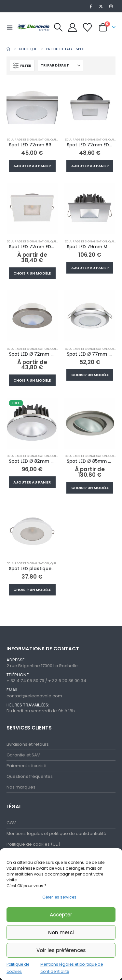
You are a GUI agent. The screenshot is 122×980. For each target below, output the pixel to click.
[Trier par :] (61, 66)
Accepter (61, 915)
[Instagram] (111, 6)
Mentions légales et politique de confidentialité (56, 833)
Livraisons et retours (28, 744)
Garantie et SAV (23, 755)
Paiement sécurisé (27, 766)
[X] (101, 6)
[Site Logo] (33, 27)
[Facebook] (90, 6)
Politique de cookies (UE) (33, 844)
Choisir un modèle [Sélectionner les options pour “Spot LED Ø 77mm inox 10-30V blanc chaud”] (90, 375)
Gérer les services (59, 897)
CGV (11, 823)
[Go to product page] (32, 107)
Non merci (61, 932)
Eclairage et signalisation (28, 139)
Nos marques (21, 787)
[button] (12, 27)
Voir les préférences (61, 950)
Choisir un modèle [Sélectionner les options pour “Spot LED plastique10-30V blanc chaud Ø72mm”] (32, 590)
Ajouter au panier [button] (32, 166)
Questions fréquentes (30, 776)
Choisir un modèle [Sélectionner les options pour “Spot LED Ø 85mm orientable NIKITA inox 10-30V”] (90, 488)
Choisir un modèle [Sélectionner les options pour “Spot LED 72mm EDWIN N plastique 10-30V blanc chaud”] (32, 273)
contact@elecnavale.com (34, 696)
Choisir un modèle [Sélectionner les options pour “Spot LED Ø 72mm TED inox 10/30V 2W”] (32, 380)
